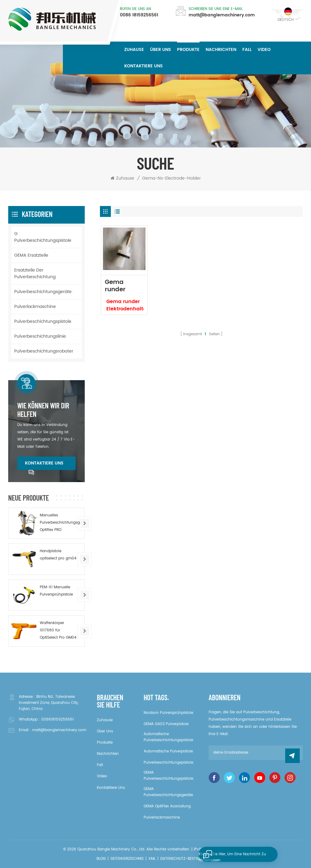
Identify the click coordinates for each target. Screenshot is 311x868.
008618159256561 (58, 719)
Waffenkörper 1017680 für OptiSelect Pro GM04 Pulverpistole (58, 631)
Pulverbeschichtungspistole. (43, 321)
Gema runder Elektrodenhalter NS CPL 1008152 (124, 286)
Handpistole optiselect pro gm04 (58, 555)
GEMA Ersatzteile (31, 255)
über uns (161, 50)
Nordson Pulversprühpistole (168, 713)
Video (264, 50)
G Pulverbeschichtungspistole (43, 237)
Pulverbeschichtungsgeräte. (43, 292)
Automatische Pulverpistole (168, 751)
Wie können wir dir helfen (43, 410)
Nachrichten (221, 50)
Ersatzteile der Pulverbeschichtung (35, 274)
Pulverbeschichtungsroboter (44, 351)
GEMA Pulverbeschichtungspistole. (169, 776)
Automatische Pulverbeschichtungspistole (168, 737)
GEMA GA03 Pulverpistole (166, 724)
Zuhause (134, 50)
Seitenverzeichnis (127, 859)
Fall (247, 50)
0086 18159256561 (139, 15)
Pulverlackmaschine (35, 307)
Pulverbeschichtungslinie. (41, 336)
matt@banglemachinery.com (222, 15)
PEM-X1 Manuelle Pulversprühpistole (56, 591)
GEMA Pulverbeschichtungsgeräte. (169, 792)
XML (152, 859)
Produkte (188, 50)
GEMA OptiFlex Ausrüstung (167, 806)
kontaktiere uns (144, 66)
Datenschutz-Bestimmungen (188, 859)
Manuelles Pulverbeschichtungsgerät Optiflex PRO (60, 523)
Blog (101, 859)
